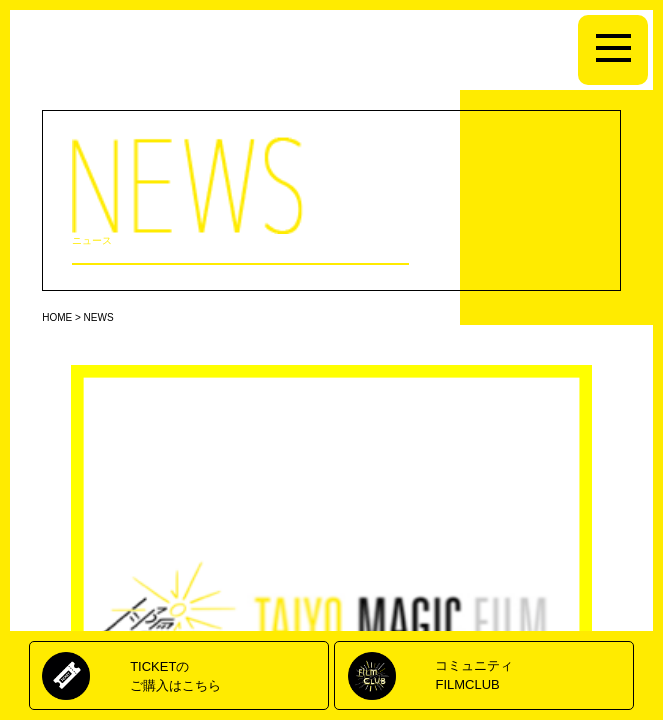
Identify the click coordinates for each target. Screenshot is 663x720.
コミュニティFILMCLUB (474, 674)
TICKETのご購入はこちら (175, 675)
